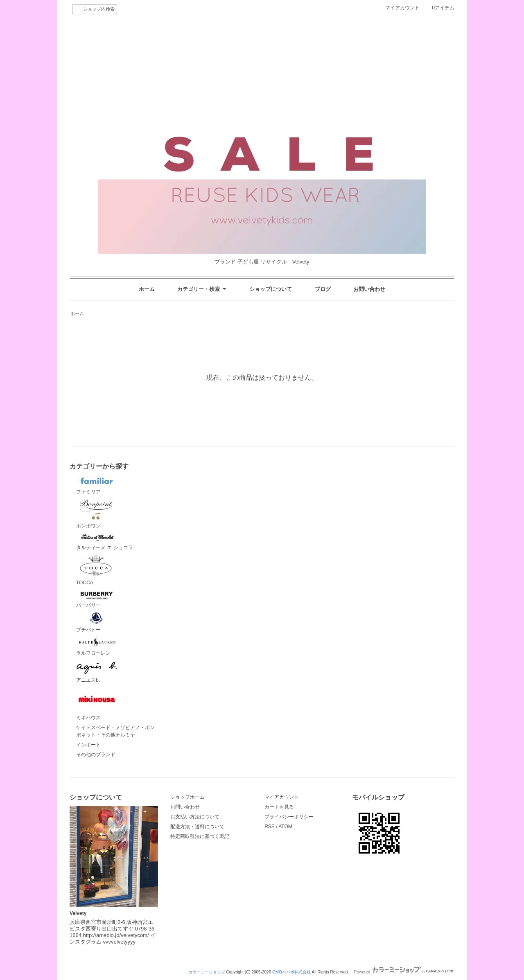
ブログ (323, 289)
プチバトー (97, 622)
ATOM (285, 827)
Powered (404, 972)
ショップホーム (187, 797)
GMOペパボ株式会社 (291, 972)
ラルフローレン (97, 646)
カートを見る (279, 807)
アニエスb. (97, 671)
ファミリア (97, 485)
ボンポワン (97, 513)
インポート (88, 745)
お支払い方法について (195, 817)
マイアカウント (402, 8)
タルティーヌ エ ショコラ (105, 541)
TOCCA (97, 570)
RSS (270, 827)
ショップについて (271, 289)
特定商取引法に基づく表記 (200, 836)
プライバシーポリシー (289, 817)
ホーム (147, 289)
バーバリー (97, 599)
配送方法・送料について (197, 827)
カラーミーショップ (207, 972)
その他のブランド (96, 755)
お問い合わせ (369, 289)
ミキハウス (97, 703)
